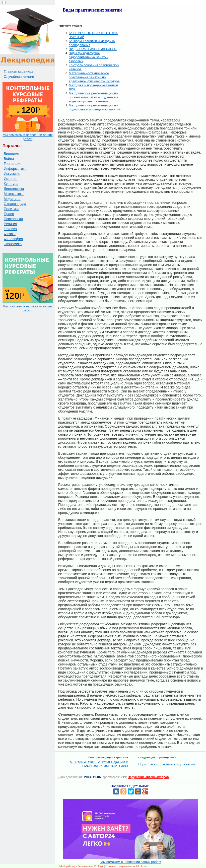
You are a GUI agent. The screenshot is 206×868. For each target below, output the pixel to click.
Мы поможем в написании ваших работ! (27, 137)
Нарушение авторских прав (148, 777)
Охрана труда (15, 204)
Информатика (15, 169)
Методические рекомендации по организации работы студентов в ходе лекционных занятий (94, 97)
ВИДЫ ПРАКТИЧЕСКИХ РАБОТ (93, 49)
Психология (13, 219)
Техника (10, 229)
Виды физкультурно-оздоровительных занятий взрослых (89, 57)
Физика (10, 234)
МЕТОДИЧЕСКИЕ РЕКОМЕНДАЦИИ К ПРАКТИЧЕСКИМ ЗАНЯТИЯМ (99, 764)
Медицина (12, 199)
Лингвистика (14, 189)
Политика (12, 209)
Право (9, 214)
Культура (11, 184)
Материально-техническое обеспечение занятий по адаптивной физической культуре (94, 77)
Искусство (12, 174)
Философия (13, 239)
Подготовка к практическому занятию (166, 764)
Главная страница (19, 72)
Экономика (13, 244)
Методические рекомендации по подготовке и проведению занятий (95, 107)
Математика (14, 194)
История (11, 179)
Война (9, 159)
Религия (10, 224)
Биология (11, 154)
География (13, 164)
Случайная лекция (19, 77)
